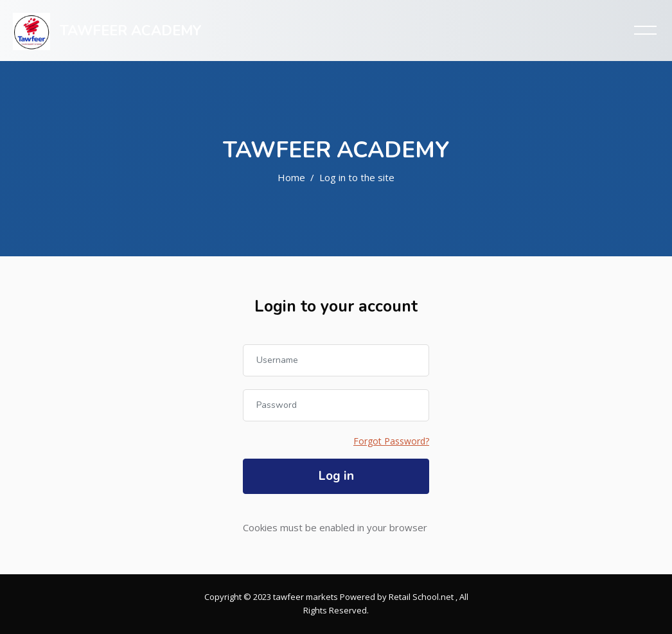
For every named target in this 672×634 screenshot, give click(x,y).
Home (291, 177)
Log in (336, 476)
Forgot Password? (391, 441)
